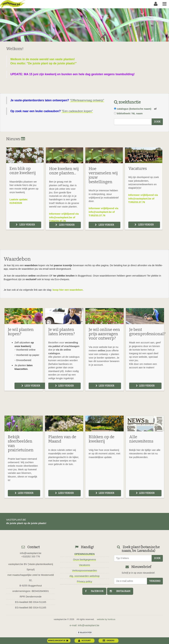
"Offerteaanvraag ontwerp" (87, 100)
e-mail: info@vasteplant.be (84, 625)
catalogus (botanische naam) (134, 109)
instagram (120, 591)
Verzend (155, 581)
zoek (157, 122)
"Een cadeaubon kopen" (77, 111)
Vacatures (84, 565)
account (84, 641)
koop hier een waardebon (68, 290)
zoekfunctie (127, 102)
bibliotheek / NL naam (130, 113)
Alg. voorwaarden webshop (85, 576)
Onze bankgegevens (84, 559)
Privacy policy (84, 581)
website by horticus (106, 619)
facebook (94, 591)
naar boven (85, 633)
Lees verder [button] (25, 225)
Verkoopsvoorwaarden (84, 570)
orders (108, 641)
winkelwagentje (58, 641)
